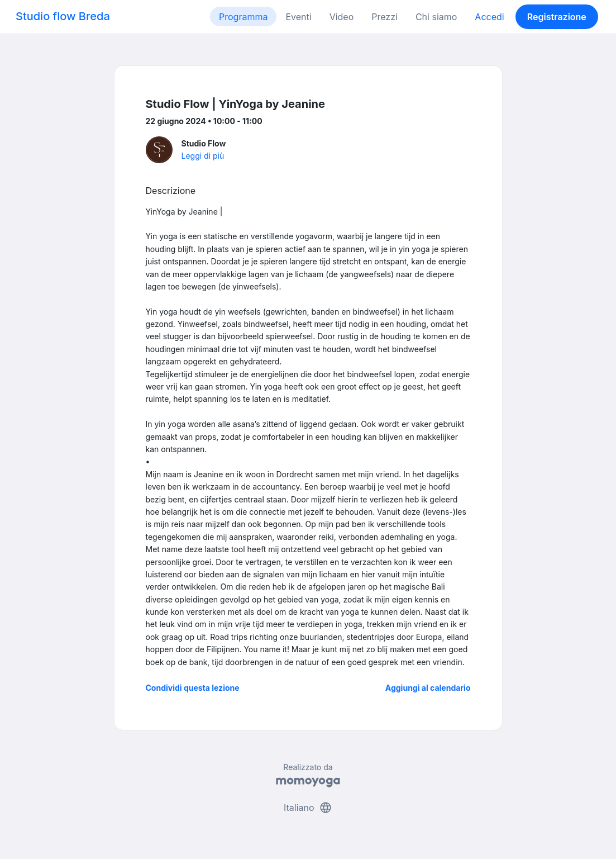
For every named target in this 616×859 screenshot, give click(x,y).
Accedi (489, 17)
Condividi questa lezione (193, 688)
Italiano (308, 808)
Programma (243, 17)
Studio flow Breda (63, 16)
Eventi (298, 17)
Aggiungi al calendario (428, 688)
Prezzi (385, 17)
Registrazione (557, 17)
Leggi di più (203, 156)
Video (342, 17)
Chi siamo (436, 17)
